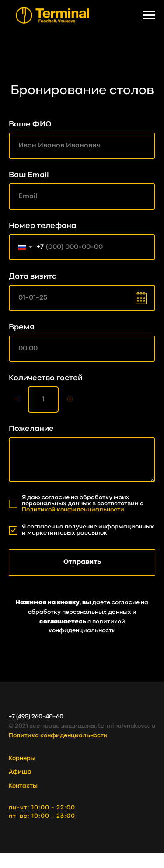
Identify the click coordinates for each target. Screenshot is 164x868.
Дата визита (33, 277)
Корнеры (22, 758)
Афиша (20, 772)
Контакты (23, 786)
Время (21, 327)
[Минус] (17, 400)
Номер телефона (42, 226)
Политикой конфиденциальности (73, 510)
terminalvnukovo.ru (127, 726)
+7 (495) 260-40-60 (36, 717)
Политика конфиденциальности (58, 736)
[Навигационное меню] (149, 15)
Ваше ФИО (30, 124)
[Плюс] (70, 400)
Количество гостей (46, 378)
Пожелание (31, 429)
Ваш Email (29, 175)
